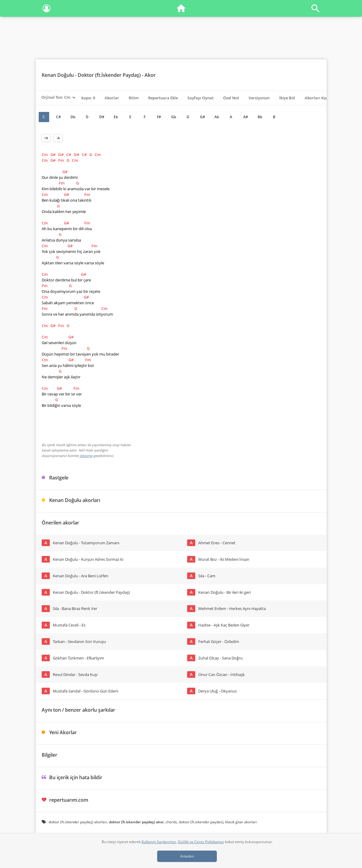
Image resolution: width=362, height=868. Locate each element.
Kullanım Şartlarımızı (159, 842)
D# (102, 117)
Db (73, 117)
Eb (116, 117)
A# (246, 117)
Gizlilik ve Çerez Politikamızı (201, 842)
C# (58, 117)
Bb (260, 117)
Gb (174, 117)
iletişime (86, 456)
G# (203, 117)
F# (159, 117)
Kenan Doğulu (58, 75)
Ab (217, 117)
